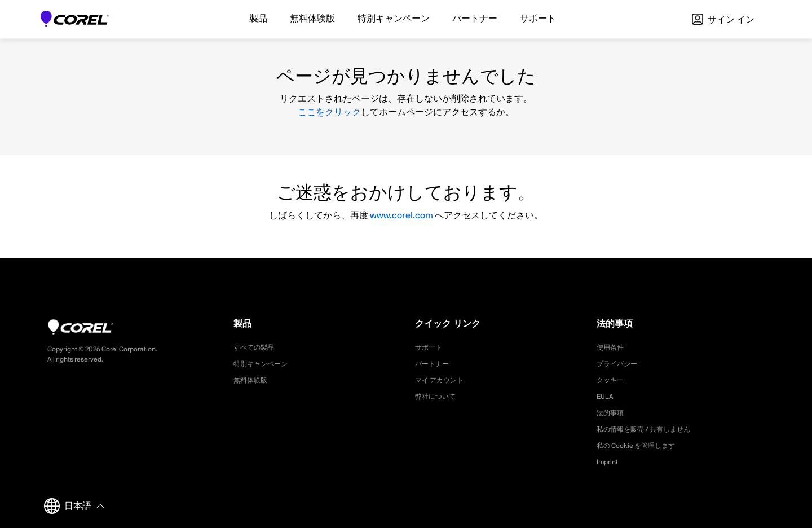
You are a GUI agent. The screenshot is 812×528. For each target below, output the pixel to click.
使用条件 (612, 347)
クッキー (612, 380)
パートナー (435, 364)
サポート (431, 347)
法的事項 (612, 413)
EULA (606, 397)
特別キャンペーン (265, 364)
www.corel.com (401, 215)
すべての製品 (257, 347)
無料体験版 (253, 380)
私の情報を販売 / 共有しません (652, 429)
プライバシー (620, 364)
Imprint (609, 462)
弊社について (439, 397)
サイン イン (723, 20)
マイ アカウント (443, 380)
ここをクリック (329, 112)
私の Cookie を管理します (642, 446)
